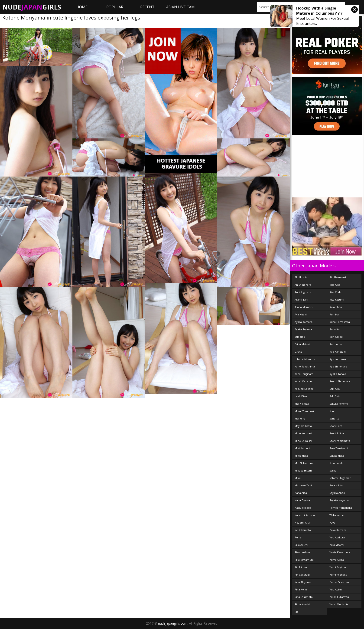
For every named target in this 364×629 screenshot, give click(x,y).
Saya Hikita (336, 485)
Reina (298, 537)
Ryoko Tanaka (338, 374)
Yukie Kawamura (340, 552)
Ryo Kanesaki (338, 352)
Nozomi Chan (303, 523)
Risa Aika (335, 285)
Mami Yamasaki (304, 411)
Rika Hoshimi (303, 552)
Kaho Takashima (305, 366)
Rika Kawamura (304, 560)
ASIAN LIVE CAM (180, 7)
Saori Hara (336, 426)
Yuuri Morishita (339, 604)
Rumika (334, 314)
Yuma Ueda (337, 560)
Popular (115, 7)
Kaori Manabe (303, 381)
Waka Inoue (337, 515)
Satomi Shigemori (340, 478)
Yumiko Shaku (338, 575)
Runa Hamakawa (340, 322)
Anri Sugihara (303, 292)
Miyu (298, 478)
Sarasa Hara (337, 456)
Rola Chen (336, 307)
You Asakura (337, 537)
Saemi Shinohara (340, 381)
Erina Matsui (302, 344)
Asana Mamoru (304, 307)
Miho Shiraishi (303, 441)
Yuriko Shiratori (339, 582)
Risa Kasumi (337, 300)
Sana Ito (334, 418)
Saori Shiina (337, 433)
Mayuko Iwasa (303, 426)
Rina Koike (301, 589)
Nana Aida (301, 493)
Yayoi (333, 523)
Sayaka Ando (337, 493)
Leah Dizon (302, 396)
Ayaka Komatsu (304, 322)
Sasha (333, 470)
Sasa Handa (336, 463)
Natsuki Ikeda (303, 508)
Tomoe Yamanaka (341, 508)
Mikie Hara (301, 456)
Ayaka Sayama (303, 329)
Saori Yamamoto (340, 441)
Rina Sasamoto (304, 597)
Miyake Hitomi (304, 470)
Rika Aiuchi (301, 545)
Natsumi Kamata (305, 515)
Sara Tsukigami (339, 448)
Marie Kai (300, 418)
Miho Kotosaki (303, 433)
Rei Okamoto (303, 530)
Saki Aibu (335, 389)
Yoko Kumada (338, 530)
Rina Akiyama (303, 582)
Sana (332, 411)
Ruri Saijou (336, 337)
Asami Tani (301, 300)
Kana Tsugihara (304, 374)
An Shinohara (303, 285)
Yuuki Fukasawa (339, 597)
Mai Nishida (302, 404)
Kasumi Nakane (304, 389)
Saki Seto (335, 396)
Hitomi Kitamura (305, 359)
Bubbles (300, 337)
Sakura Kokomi (339, 404)
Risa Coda (335, 292)
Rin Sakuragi (302, 575)
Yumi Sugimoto (339, 567)
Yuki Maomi (337, 545)
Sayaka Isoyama (339, 500)
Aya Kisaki (301, 314)
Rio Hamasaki (338, 277)
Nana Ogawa (302, 500)
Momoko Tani (303, 485)
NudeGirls (32, 7)
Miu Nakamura (304, 463)
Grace (298, 352)
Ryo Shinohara (338, 366)
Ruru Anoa (336, 344)
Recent (147, 7)
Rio (297, 612)
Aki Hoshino (302, 277)
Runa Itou (335, 329)
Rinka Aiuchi (302, 604)
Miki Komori (302, 448)
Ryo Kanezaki (338, 359)
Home (82, 7)
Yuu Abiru (336, 589)
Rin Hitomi (301, 567)
